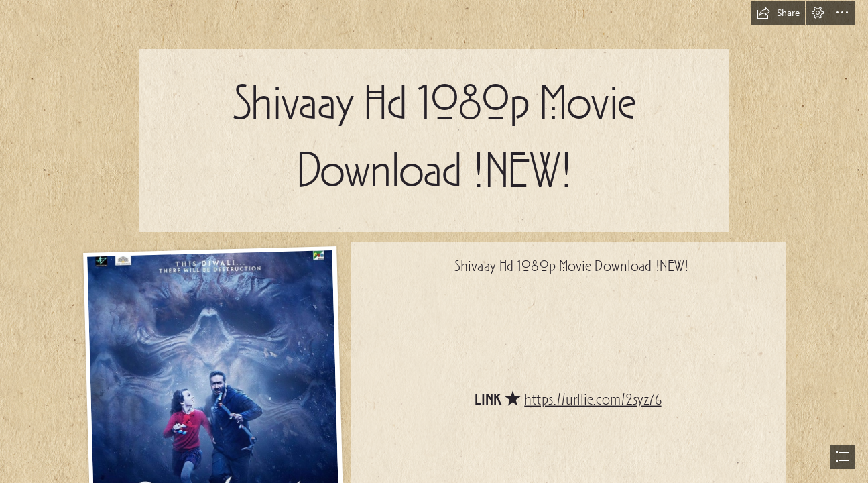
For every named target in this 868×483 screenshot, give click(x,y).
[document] (434, 241)
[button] (778, 13)
